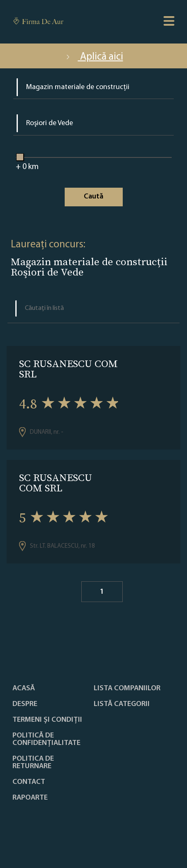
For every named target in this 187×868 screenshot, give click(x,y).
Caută (93, 197)
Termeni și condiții (47, 720)
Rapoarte (30, 798)
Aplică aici (94, 57)
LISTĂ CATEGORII (122, 704)
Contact (29, 782)
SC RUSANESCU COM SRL (68, 369)
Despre (25, 704)
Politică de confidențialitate (46, 740)
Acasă (24, 689)
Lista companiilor (127, 689)
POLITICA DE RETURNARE (33, 763)
